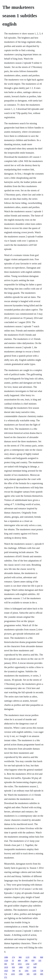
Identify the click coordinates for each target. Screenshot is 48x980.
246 (26, 961)
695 (42, 974)
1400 (21, 967)
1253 (13, 974)
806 (20, 957)
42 (20, 971)
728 (42, 971)
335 (40, 961)
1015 (20, 964)
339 (35, 974)
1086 (6, 957)
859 (33, 961)
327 (28, 967)
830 (13, 967)
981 (35, 957)
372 (6, 977)
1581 (27, 971)
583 (6, 964)
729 (12, 964)
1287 (35, 964)
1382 (21, 974)
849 (35, 967)
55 (13, 961)
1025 (6, 971)
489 (19, 961)
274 (13, 957)
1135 (27, 957)
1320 (6, 961)
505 (28, 974)
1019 (6, 967)
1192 (27, 964)
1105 (34, 971)
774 (6, 974)
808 (42, 957)
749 (13, 971)
